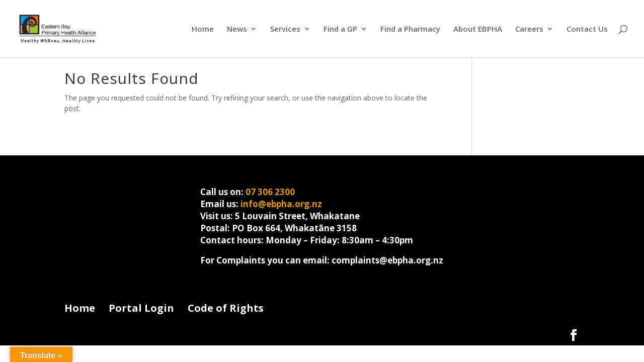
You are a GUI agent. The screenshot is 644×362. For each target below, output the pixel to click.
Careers (529, 29)
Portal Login (141, 308)
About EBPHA (478, 29)
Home (203, 29)
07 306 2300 (270, 192)
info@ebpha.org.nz (281, 204)
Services (285, 29)
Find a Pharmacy (410, 29)
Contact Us (587, 29)
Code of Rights (226, 308)
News (237, 29)
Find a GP (340, 29)
